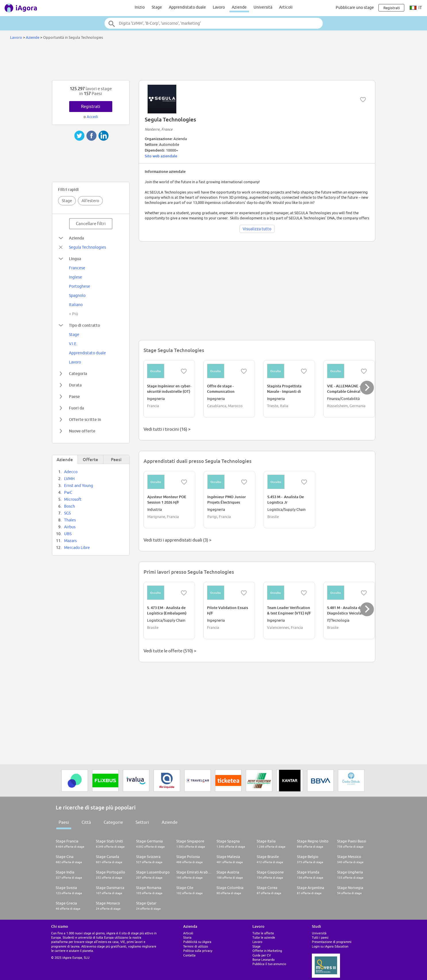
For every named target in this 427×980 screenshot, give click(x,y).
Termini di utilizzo (196, 946)
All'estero (90, 201)
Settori (142, 822)
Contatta (189, 955)
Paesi (64, 822)
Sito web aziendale (161, 156)
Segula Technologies (87, 247)
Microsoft (73, 499)
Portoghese (80, 286)
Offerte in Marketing (267, 951)
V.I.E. (73, 344)
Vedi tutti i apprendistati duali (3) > (177, 540)
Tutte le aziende (264, 937)
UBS (68, 534)
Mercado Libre (77, 548)
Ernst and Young (79, 486)
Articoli (286, 7)
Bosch (69, 506)
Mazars (70, 541)
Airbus (70, 527)
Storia (187, 937)
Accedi (92, 117)
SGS (67, 513)
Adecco (71, 472)
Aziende (239, 7)
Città (86, 822)
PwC (68, 492)
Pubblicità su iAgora (197, 942)
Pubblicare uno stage (355, 7)
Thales (70, 520)
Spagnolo (77, 295)
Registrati (91, 106)
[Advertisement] (214, 61)
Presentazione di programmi (332, 942)
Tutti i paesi (320, 937)
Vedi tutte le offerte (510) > (170, 651)
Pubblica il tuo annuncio (269, 964)
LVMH (69, 479)
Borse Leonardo (263, 959)
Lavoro (219, 7)
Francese (77, 268)
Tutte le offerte (263, 933)
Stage (157, 7)
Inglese (76, 277)
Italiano (76, 305)
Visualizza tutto (257, 229)
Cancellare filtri (91, 224)
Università (263, 7)
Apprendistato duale (187, 7)
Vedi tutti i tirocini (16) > (167, 429)
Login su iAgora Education (330, 946)
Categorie (113, 822)
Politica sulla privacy (198, 951)
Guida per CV (262, 955)
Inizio (140, 7)
